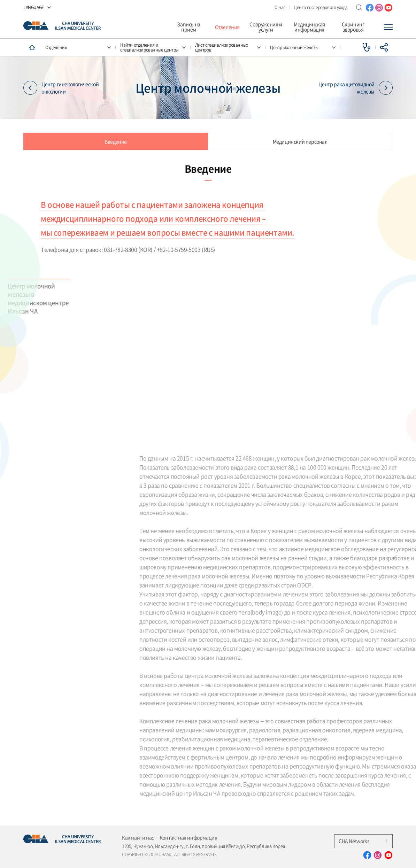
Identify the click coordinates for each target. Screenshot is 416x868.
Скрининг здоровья (353, 27)
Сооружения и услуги (266, 27)
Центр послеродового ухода (321, 7)
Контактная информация (188, 837)
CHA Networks (363, 841)
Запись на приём (188, 27)
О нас (280, 7)
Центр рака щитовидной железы (356, 88)
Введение (116, 141)
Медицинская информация (309, 27)
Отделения (227, 27)
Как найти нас (138, 837)
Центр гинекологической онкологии (61, 88)
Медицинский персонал (300, 141)
